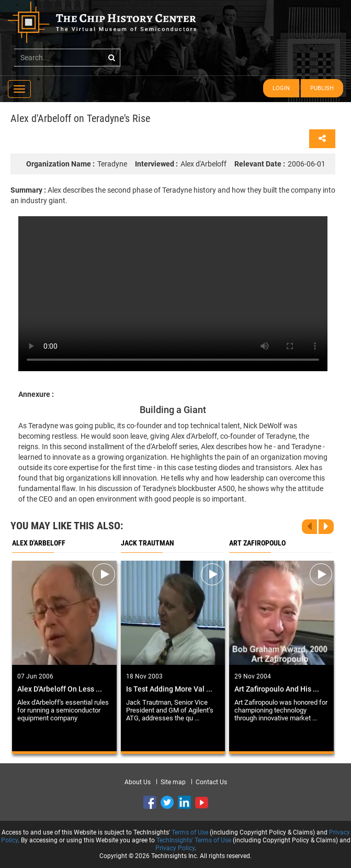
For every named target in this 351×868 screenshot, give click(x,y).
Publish (322, 88)
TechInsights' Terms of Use (194, 840)
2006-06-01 (280, 164)
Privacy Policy (175, 848)
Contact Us (211, 782)
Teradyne (77, 164)
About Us (138, 782)
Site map (173, 782)
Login (281, 88)
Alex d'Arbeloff (181, 164)
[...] (67, 58)
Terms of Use (190, 832)
